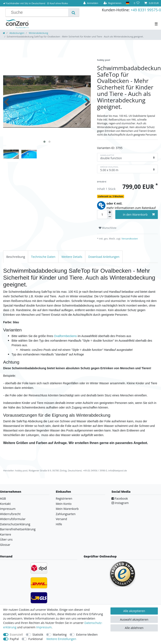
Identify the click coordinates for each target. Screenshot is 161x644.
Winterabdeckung (38, 33)
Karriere (6, 534)
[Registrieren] (112, 3)
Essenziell (16, 634)
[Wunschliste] (137, 3)
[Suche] (73, 13)
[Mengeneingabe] (102, 214)
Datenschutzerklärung (15, 524)
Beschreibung (16, 257)
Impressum (8, 509)
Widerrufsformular (13, 519)
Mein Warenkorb (67, 509)
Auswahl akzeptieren (134, 619)
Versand (61, 519)
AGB (3, 498)
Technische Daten (43, 257)
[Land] (128, 3)
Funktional (36, 639)
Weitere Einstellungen (61, 639)
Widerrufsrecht (10, 514)
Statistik (38, 634)
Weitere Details (72, 257)
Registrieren (64, 498)
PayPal (14, 639)
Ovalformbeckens (65, 336)
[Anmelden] (91, 3)
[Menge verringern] (110, 217)
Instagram (120, 503)
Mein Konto (64, 504)
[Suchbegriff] (38, 13)
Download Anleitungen (104, 257)
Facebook (120, 498)
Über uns (6, 539)
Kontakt (5, 504)
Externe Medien (87, 634)
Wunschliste (108, 228)
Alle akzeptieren (134, 611)
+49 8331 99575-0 (146, 10)
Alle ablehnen (134, 628)
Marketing (60, 634)
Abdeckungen (17, 33)
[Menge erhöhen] (110, 212)
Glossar (5, 545)
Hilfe (59, 524)
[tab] (16, 257)
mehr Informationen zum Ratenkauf (131, 208)
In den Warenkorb (139, 214)
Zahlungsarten (66, 514)
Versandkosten (129, 239)
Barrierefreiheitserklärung (18, 529)
